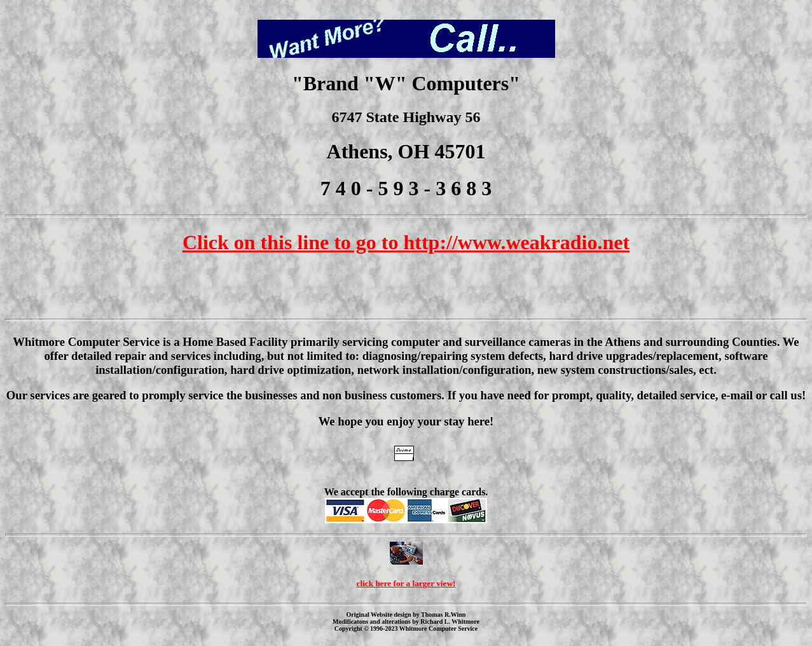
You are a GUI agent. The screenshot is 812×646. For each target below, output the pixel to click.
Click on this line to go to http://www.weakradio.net (406, 242)
